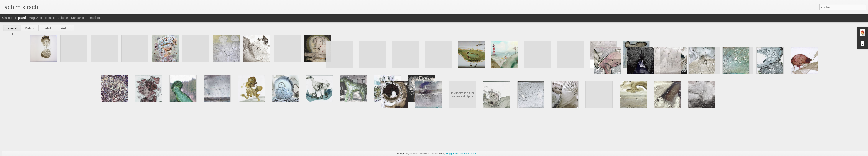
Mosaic (50, 18)
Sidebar (63, 18)
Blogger (450, 154)
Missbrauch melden (465, 154)
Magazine (35, 18)
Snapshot (78, 18)
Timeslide (93, 18)
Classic (7, 18)
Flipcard (20, 18)
